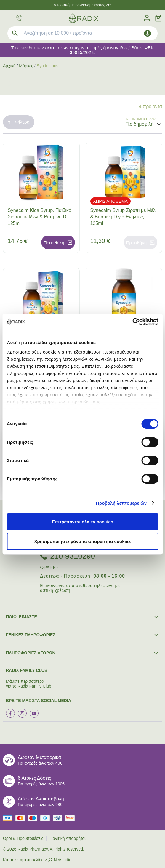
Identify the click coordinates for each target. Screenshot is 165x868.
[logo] (84, 18)
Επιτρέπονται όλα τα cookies (82, 522)
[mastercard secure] (71, 818)
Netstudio (60, 860)
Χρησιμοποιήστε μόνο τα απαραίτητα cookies (83, 541)
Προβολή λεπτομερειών (121, 503)
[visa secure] (59, 818)
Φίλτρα (19, 122)
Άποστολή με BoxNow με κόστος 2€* (82, 5)
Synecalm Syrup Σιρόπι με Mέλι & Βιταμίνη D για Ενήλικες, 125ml (124, 217)
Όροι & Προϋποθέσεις (23, 838)
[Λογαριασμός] (147, 18)
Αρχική (9, 66)
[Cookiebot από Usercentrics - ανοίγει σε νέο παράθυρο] (132, 322)
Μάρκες (26, 66)
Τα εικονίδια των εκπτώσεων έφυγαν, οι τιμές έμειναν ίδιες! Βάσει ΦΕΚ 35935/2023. (82, 50)
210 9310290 (73, 556)
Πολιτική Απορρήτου (68, 838)
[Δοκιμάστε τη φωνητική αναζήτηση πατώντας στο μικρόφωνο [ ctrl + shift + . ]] (148, 33)
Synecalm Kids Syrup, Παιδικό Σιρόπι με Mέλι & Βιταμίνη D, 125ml (39, 217)
